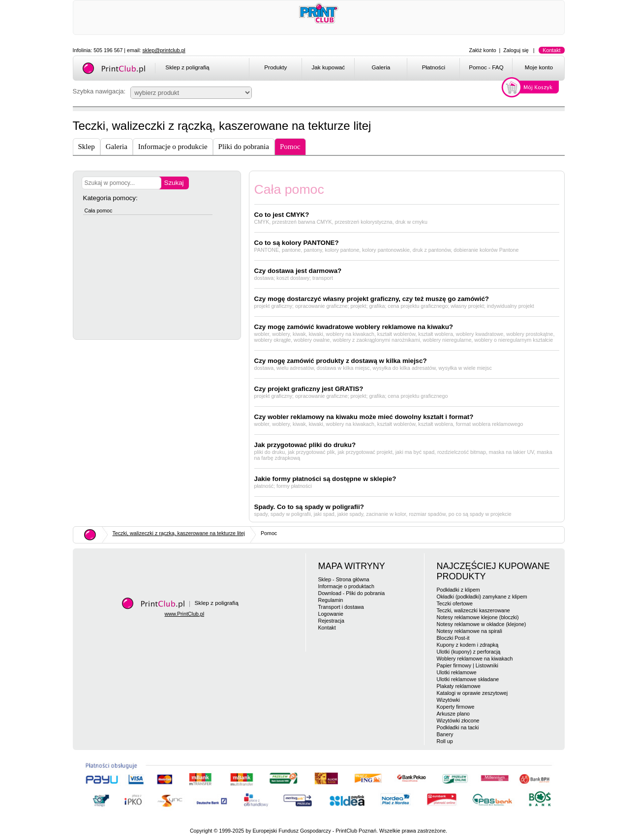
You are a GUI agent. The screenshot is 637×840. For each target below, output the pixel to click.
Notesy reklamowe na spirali (470, 631)
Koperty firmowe (456, 707)
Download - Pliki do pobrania (352, 593)
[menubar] (409, 69)
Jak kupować (328, 67)
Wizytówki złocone (458, 720)
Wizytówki (448, 700)
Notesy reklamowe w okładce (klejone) (482, 624)
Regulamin (331, 600)
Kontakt (551, 50)
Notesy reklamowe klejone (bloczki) (478, 617)
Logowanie (331, 614)
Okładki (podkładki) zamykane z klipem (482, 597)
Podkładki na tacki (458, 727)
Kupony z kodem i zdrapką (468, 645)
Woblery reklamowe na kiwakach (475, 659)
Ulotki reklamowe (457, 672)
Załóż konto (483, 50)
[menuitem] (275, 69)
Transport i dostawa (341, 607)
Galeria (381, 67)
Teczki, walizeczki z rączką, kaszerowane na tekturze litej (179, 533)
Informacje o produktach (346, 586)
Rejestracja (331, 621)
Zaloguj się (516, 50)
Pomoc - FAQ (486, 67)
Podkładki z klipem (458, 590)
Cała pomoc (99, 210)
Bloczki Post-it (453, 638)
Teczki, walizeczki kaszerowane (473, 610)
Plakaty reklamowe (459, 686)
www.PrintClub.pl (185, 614)
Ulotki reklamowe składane (468, 679)
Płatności (434, 67)
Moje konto (539, 67)
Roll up (445, 741)
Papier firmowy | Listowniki (468, 665)
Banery (445, 734)
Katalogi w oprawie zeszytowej (472, 693)
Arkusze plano (454, 714)
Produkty (275, 67)
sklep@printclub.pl (164, 50)
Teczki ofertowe (455, 603)
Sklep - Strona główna (344, 579)
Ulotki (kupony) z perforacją (469, 652)
